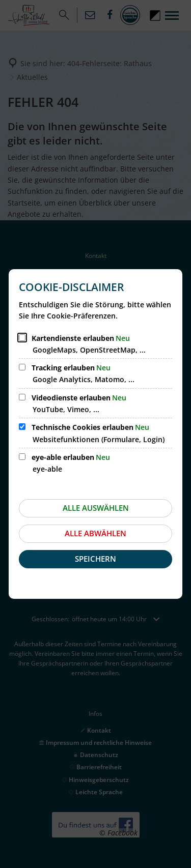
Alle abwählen (95, 533)
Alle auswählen (96, 508)
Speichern (95, 559)
